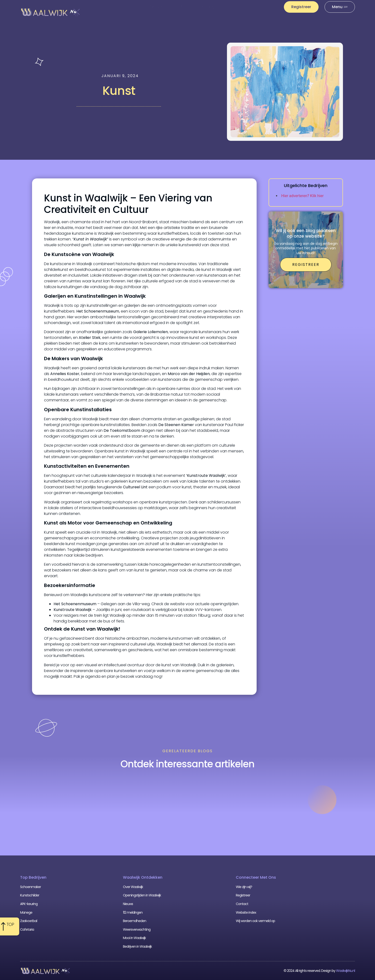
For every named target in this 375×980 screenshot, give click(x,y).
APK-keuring (29, 904)
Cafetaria (27, 929)
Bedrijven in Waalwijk (137, 946)
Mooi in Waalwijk (134, 938)
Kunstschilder (30, 895)
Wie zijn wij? (244, 887)
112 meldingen (244, 7)
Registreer (243, 895)
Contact (242, 904)
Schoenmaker (30, 887)
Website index (246, 912)
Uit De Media (247, 17)
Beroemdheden (135, 921)
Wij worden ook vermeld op (255, 921)
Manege (26, 912)
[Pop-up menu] (340, 7)
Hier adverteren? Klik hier (302, 196)
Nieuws (156, 7)
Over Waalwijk (133, 887)
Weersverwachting (197, 7)
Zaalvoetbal (29, 921)
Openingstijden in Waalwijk (142, 895)
